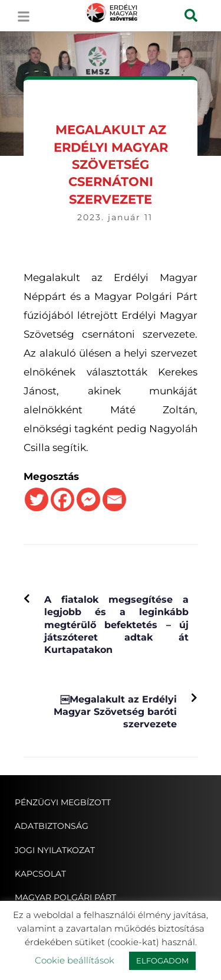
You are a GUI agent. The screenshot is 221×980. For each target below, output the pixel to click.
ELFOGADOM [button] (162, 961)
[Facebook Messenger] (88, 499)
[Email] (114, 499)
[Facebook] (62, 499)
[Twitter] (37, 499)
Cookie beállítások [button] (75, 960)
